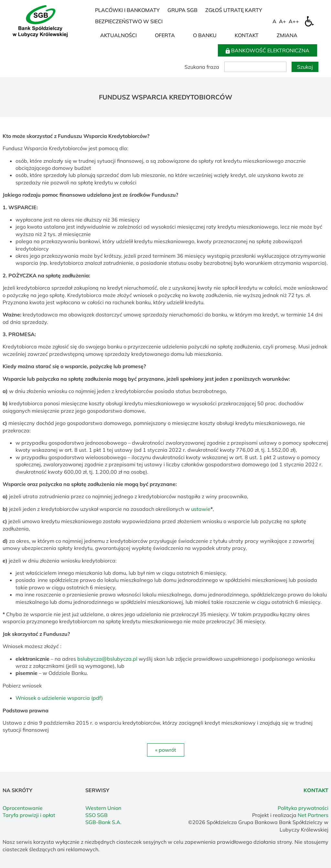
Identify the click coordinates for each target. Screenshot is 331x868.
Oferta (165, 35)
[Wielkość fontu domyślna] (274, 21)
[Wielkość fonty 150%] (283, 21)
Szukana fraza (202, 67)
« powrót (166, 750)
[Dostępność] (309, 21)
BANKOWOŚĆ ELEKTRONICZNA (267, 50)
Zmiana (287, 35)
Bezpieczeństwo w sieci (129, 21)
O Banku (205, 35)
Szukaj (305, 67)
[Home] (40, 21)
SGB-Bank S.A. (103, 822)
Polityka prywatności (303, 808)
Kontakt (247, 35)
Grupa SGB (182, 10)
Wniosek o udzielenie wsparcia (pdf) (59, 698)
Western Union (103, 808)
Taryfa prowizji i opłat (29, 815)
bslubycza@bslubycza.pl (107, 659)
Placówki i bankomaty (127, 10)
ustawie (201, 509)
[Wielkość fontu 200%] (294, 21)
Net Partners (313, 815)
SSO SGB (96, 815)
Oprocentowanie (23, 808)
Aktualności (118, 35)
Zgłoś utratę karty (234, 10)
